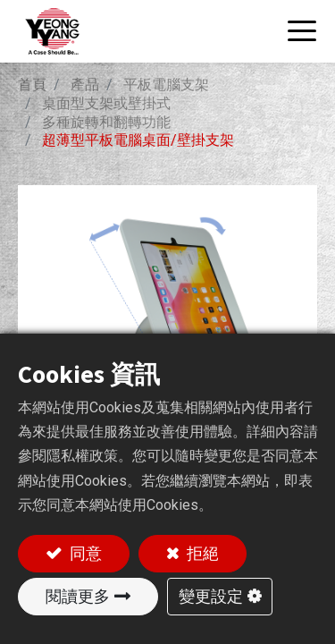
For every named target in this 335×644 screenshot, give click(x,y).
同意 (84, 553)
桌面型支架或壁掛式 (106, 103)
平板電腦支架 (166, 85)
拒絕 (201, 553)
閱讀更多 (78, 596)
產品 (85, 85)
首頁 (32, 85)
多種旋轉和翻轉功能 (106, 122)
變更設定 (211, 596)
